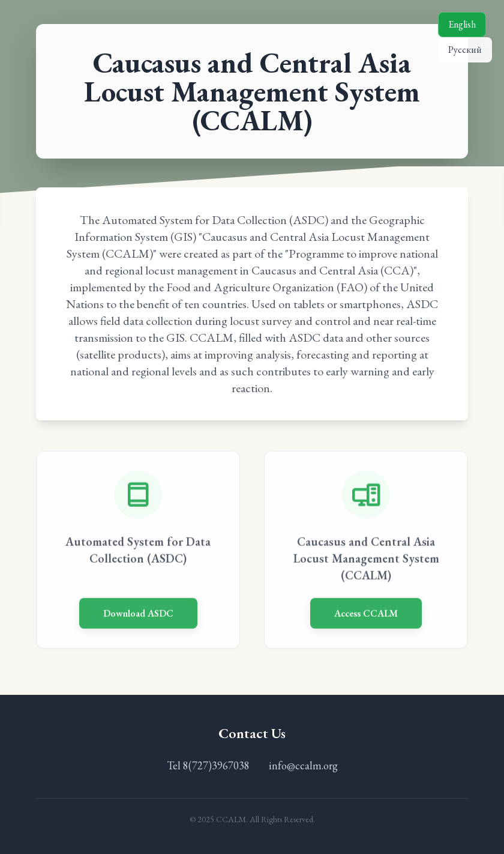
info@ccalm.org (303, 765)
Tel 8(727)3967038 (208, 765)
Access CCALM (366, 615)
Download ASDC (138, 615)
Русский (465, 50)
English (462, 24)
